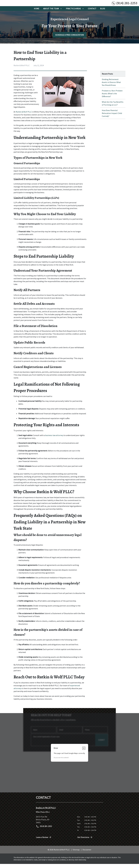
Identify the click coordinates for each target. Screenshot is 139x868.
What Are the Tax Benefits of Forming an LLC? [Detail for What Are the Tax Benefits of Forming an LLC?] (113, 108)
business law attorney (54, 439)
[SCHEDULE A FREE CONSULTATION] (70, 39)
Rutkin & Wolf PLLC (24, 116)
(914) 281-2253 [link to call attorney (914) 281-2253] (44, 831)
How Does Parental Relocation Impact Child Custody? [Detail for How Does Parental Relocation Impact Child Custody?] (112, 117)
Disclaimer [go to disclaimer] (87, 854)
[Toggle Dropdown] (61, 13)
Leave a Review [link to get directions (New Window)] (44, 841)
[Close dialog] (84, 752)
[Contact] (92, 13)
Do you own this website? (61, 762)
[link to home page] (17, 5)
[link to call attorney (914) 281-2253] (124, 5)
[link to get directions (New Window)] (55, 824)
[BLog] (103, 13)
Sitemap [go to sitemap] (76, 854)
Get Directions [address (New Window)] (85, 841)
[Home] (37, 13)
